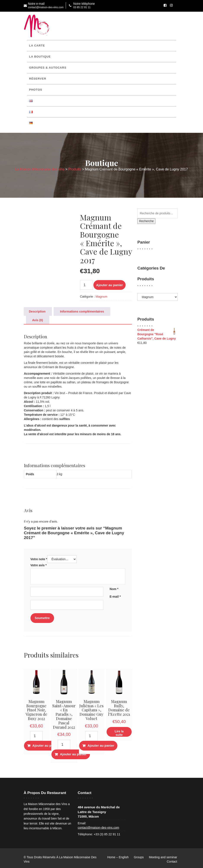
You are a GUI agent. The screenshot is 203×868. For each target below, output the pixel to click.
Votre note (39, 559)
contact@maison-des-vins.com (99, 828)
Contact (172, 862)
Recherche (146, 221)
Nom (114, 589)
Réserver (38, 79)
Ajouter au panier (109, 285)
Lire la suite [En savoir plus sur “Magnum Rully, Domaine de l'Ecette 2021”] (119, 733)
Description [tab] (37, 311)
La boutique (40, 57)
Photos (36, 90)
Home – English (118, 857)
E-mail (115, 597)
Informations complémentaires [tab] (82, 311)
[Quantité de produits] (86, 285)
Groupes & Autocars (48, 68)
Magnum (101, 297)
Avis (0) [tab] (38, 320)
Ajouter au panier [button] (46, 745)
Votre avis (39, 565)
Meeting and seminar (163, 857)
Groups (139, 857)
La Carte (37, 46)
